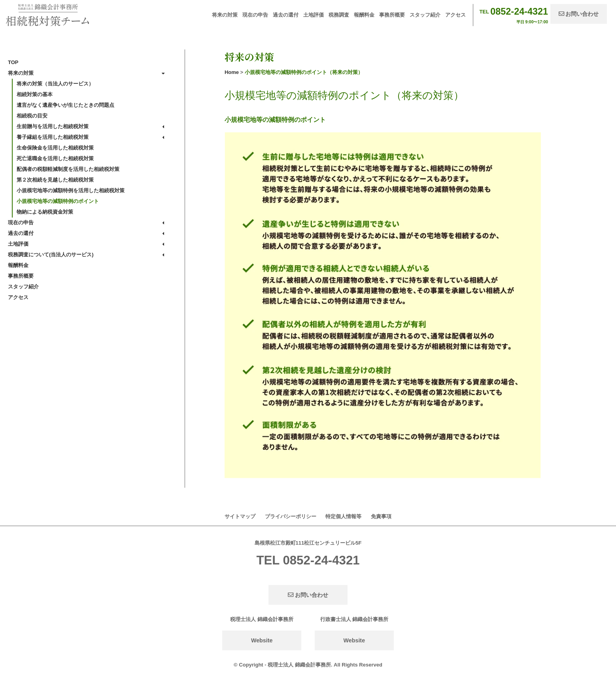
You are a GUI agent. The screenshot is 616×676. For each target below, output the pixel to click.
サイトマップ (240, 516)
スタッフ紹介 (425, 15)
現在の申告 (255, 15)
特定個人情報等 (343, 516)
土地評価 (314, 15)
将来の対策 (225, 15)
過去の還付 (286, 15)
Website (262, 640)
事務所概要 (392, 15)
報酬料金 (364, 15)
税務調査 (339, 15)
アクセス (455, 15)
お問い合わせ (579, 14)
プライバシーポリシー (291, 516)
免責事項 (381, 516)
